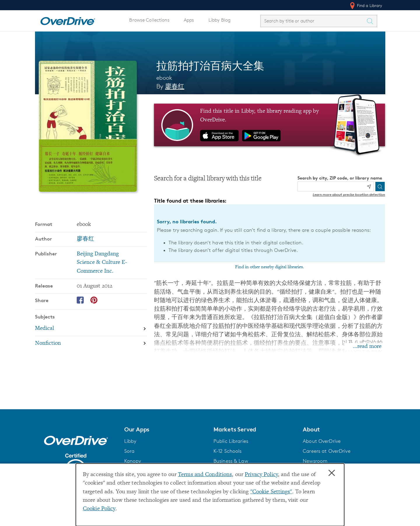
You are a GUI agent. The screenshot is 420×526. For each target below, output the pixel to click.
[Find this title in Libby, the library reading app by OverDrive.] (270, 125)
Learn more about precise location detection (349, 195)
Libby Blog (219, 20)
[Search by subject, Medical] (91, 329)
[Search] (380, 187)
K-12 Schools (228, 451)
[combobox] (314, 21)
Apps (189, 20)
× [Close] (332, 473)
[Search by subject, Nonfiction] (91, 343)
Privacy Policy (261, 475)
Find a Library (366, 6)
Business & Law (231, 461)
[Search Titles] (372, 21)
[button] (165, 429)
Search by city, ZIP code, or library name (340, 178)
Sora (129, 451)
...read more (367, 347)
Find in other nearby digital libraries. (269, 267)
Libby (130, 441)
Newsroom (315, 461)
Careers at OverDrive (327, 451)
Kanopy (133, 461)
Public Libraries (231, 441)
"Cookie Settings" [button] (271, 492)
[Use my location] (369, 187)
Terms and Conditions (205, 475)
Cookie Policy (99, 509)
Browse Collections (149, 20)
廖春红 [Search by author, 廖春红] (175, 86)
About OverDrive (322, 441)
